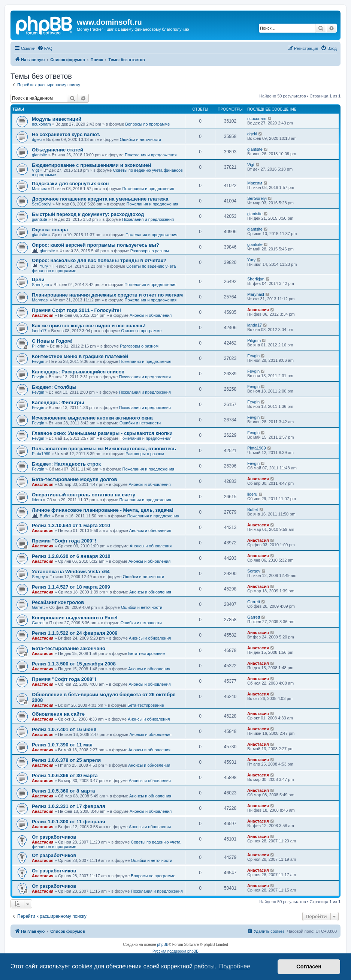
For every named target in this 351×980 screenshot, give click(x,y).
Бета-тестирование (146, 653)
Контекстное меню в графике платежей (80, 356)
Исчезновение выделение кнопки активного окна (92, 418)
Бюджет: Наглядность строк (66, 464)
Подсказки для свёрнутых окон (70, 184)
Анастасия (43, 315)
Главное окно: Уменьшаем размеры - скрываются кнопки (102, 433)
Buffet (45, 516)
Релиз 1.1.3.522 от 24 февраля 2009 (75, 633)
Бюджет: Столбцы (54, 387)
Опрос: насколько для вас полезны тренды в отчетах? (99, 260)
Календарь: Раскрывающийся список (78, 372)
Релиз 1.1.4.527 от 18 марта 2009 (71, 587)
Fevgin (38, 361)
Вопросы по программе (147, 124)
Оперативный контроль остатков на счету (84, 495)
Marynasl (40, 300)
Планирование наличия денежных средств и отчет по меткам (107, 295)
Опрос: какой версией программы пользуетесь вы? (96, 245)
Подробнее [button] (235, 966)
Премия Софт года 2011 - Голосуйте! (76, 310)
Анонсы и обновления (151, 315)
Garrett (38, 607)
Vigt (35, 170)
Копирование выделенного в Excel (75, 618)
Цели (38, 279)
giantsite (40, 155)
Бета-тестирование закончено (69, 648)
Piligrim (39, 346)
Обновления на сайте (58, 714)
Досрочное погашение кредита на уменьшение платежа (100, 199)
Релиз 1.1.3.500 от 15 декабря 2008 (74, 664)
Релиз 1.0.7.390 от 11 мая (62, 745)
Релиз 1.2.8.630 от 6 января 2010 (71, 556)
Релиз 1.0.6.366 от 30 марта (65, 775)
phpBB (163, 945)
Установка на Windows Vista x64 (71, 572)
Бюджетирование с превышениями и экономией (91, 165)
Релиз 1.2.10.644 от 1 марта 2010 (71, 525)
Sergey (38, 577)
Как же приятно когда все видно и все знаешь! (89, 326)
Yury (44, 266)
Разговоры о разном (150, 251)
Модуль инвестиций (57, 119)
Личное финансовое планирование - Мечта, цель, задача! (103, 510)
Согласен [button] (309, 967)
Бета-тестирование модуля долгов (75, 479)
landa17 (39, 331)
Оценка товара (50, 230)
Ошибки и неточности (140, 139)
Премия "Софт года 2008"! (64, 679)
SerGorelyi (42, 204)
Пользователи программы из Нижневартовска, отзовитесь (104, 449)
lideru (37, 500)
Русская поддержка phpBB (175, 951)
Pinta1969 (41, 454)
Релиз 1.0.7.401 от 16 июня (64, 729)
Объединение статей (58, 150)
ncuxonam (41, 124)
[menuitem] (45, 48)
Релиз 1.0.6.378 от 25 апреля (66, 760)
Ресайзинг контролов (58, 602)
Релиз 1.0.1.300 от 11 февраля (69, 822)
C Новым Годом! (52, 341)
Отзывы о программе (141, 331)
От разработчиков (54, 837)
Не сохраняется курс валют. (66, 134)
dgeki (37, 139)
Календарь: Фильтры (58, 402)
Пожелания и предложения (151, 155)
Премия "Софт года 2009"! (64, 541)
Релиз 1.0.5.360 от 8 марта (63, 791)
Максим (39, 189)
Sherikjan (40, 285)
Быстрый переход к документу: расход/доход (88, 214)
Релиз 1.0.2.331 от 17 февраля (69, 806)
